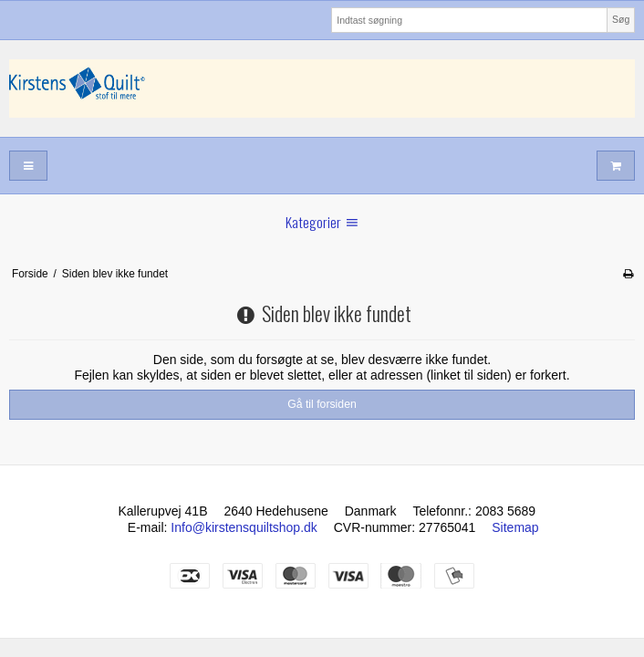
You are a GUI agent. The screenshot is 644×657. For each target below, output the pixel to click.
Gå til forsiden (322, 404)
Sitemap (515, 527)
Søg (621, 19)
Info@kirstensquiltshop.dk (244, 527)
